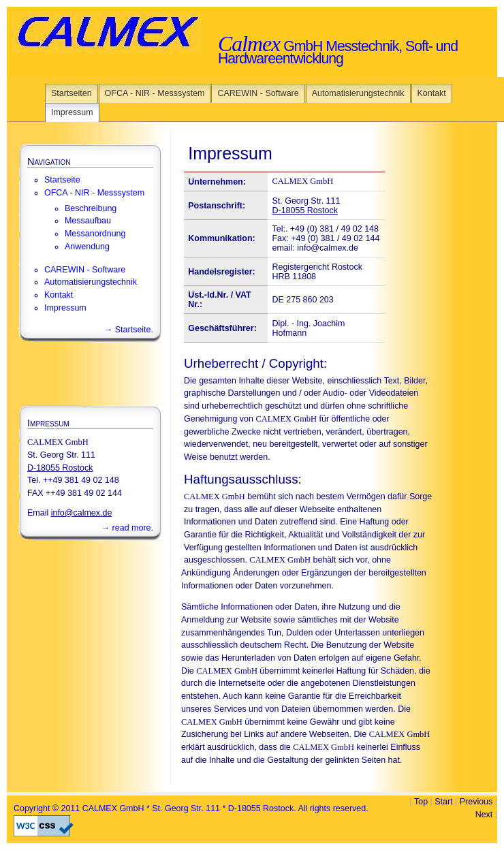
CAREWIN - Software (258, 93)
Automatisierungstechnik (358, 93)
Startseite (62, 180)
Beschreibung (91, 208)
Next (484, 815)
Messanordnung (95, 234)
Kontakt (432, 93)
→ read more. (127, 528)
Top (421, 802)
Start (443, 802)
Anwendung (87, 247)
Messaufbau (88, 221)
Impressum (72, 112)
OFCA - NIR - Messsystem (155, 93)
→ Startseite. (129, 330)
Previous (476, 802)
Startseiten (72, 93)
